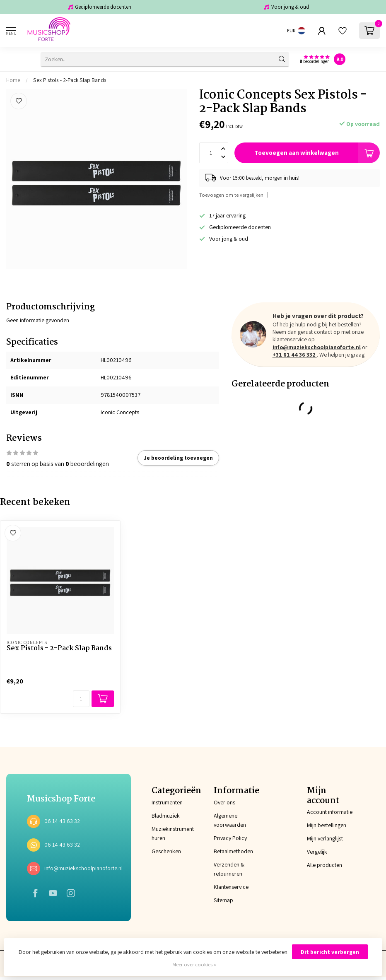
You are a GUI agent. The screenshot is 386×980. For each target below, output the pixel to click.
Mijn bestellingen (327, 825)
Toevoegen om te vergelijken (231, 195)
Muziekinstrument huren (162, 833)
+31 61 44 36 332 (295, 355)
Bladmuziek (162, 816)
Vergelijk (317, 852)
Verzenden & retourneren (229, 869)
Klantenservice (231, 887)
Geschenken (162, 851)
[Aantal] (81, 699)
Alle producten (324, 865)
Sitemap (223, 900)
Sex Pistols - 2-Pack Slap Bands (70, 80)
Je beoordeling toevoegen (178, 458)
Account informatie (330, 812)
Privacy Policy (230, 838)
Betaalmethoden (233, 851)
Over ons (224, 802)
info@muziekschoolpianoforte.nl (317, 347)
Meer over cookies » (194, 964)
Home (13, 80)
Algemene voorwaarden (230, 820)
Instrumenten (162, 802)
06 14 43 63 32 (62, 821)
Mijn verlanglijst (325, 838)
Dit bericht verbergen (330, 952)
